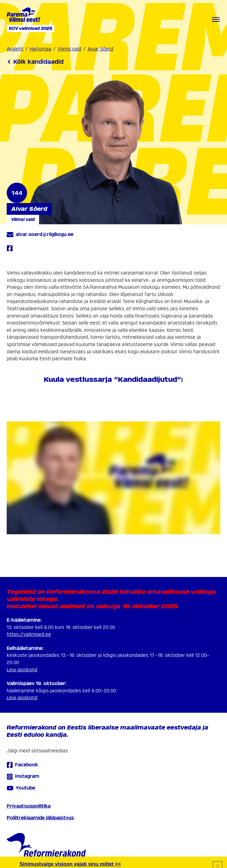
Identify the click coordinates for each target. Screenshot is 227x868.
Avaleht (15, 49)
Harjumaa (41, 49)
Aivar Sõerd (100, 49)
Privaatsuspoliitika (29, 806)
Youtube (21, 788)
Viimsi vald (69, 49)
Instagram (23, 777)
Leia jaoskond (22, 670)
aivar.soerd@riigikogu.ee (40, 235)
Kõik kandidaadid (35, 62)
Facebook (22, 765)
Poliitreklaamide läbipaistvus (40, 818)
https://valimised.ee (29, 634)
